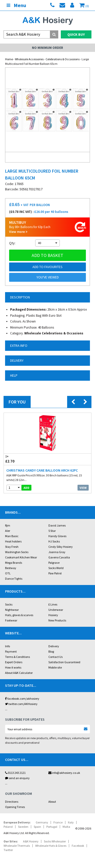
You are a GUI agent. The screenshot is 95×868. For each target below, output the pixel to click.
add (26, 488)
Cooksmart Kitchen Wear (21, 557)
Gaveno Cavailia (59, 557)
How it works (13, 667)
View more (18, 232)
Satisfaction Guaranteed (64, 662)
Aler (8, 531)
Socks (9, 604)
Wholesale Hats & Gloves (51, 846)
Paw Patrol (55, 573)
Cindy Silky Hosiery (61, 547)
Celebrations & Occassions (63, 59)
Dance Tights (14, 579)
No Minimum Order (48, 48)
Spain (37, 827)
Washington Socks (17, 552)
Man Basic (12, 536)
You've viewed (48, 277)
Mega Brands (14, 563)
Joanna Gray (57, 552)
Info (7, 646)
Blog (51, 651)
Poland (8, 827)
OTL (8, 573)
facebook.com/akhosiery (22, 699)
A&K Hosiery (31, 841)
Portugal (52, 827)
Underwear (56, 610)
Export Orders (14, 662)
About (52, 802)
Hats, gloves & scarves (19, 615)
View (83, 488)
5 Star (52, 531)
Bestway (11, 568)
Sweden (23, 827)
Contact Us (55, 657)
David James (57, 525)
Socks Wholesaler (55, 841)
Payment (11, 651)
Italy (71, 822)
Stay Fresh (12, 547)
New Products (57, 620)
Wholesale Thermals (17, 846)
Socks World (56, 568)
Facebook (78, 846)
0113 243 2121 (15, 773)
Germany (42, 822)
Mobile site (55, 667)
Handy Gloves (57, 536)
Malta (66, 827)
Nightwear (12, 610)
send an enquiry (17, 778)
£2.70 (26, 459)
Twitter (8, 850)
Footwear (11, 620)
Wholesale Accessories (29, 59)
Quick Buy (76, 34)
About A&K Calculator (19, 673)
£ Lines (53, 604)
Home (9, 59)
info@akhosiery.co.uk (64, 773)
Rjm (8, 525)
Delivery (54, 646)
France (58, 822)
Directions (12, 802)
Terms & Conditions (17, 657)
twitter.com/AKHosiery (21, 704)
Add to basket (48, 255)
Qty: (12, 243)
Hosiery (53, 615)
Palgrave (54, 563)
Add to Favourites (48, 267)
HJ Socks (54, 541)
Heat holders (13, 541)
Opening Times (15, 807)
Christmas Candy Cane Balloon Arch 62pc (42, 470)
